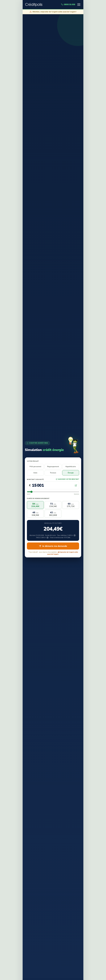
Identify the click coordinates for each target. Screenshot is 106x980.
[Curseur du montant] (53, 492)
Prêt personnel (35, 467)
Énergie (71, 473)
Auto (35, 473)
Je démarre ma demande (53, 546)
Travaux (53, 473)
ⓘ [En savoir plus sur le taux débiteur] (75, 535)
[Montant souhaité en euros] (53, 485)
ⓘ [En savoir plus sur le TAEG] (47, 538)
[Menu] (79, 5)
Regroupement (53, 467)
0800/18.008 (68, 4)
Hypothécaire (71, 467)
